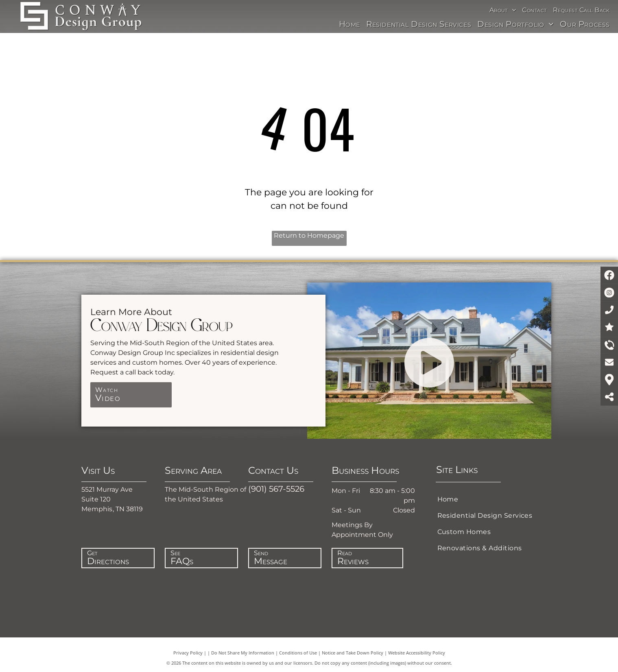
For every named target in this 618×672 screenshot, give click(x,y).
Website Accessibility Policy (417, 653)
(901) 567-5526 (276, 489)
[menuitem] (504, 10)
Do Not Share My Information (243, 653)
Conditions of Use (298, 653)
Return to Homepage (309, 235)
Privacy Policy (188, 653)
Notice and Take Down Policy (353, 653)
